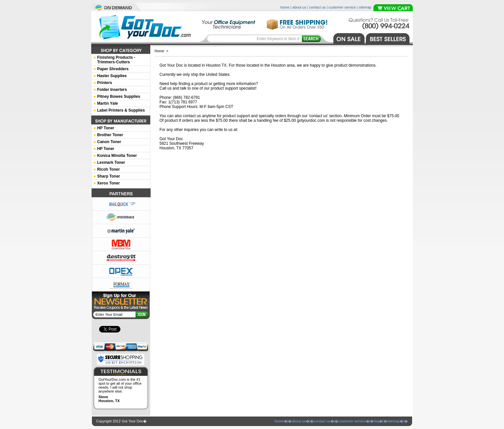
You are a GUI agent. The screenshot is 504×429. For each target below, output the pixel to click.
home (285, 7)
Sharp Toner (109, 176)
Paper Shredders (113, 69)
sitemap (365, 7)
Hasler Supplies (112, 76)
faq (376, 421)
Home (159, 51)
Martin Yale (107, 103)
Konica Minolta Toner (117, 156)
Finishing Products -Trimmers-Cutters (116, 60)
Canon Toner (109, 142)
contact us (317, 7)
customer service (342, 7)
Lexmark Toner (111, 162)
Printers (105, 83)
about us (299, 7)
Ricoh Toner (108, 169)
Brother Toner (110, 135)
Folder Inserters (112, 90)
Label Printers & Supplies (121, 110)
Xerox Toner (108, 183)
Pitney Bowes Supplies (119, 97)
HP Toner (106, 128)
